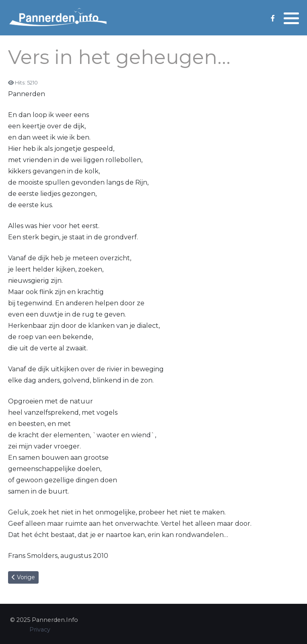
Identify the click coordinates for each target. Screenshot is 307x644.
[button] (291, 18)
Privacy (40, 630)
